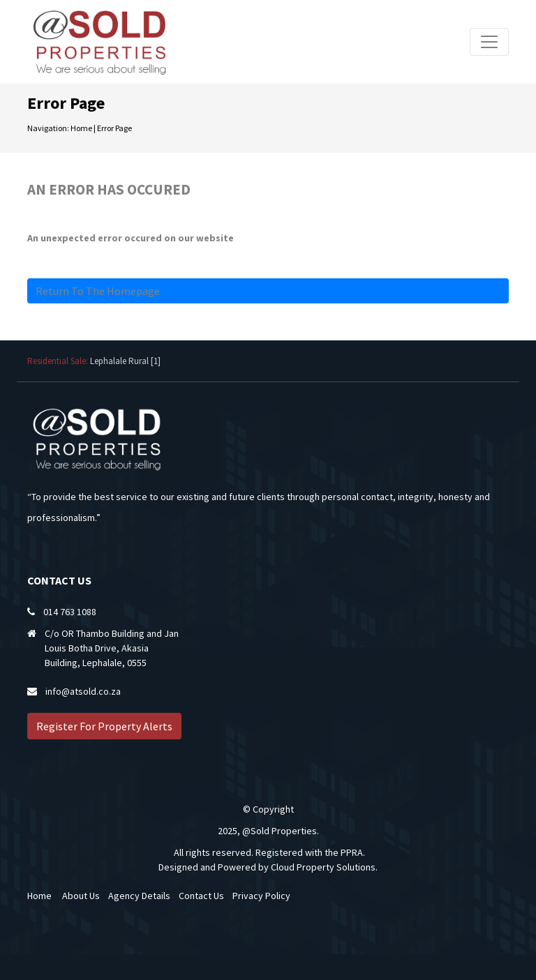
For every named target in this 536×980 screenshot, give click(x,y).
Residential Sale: (59, 361)
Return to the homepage (98, 291)
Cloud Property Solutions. (324, 867)
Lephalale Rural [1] (125, 361)
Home (81, 128)
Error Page (114, 128)
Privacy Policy (261, 896)
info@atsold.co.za (83, 691)
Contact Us (201, 896)
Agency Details (139, 896)
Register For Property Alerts (104, 726)
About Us (81, 896)
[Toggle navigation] (489, 42)
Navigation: (48, 128)
